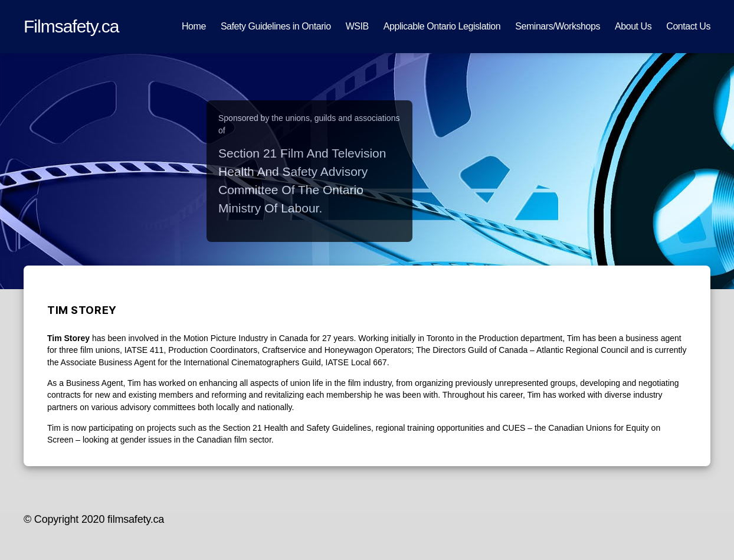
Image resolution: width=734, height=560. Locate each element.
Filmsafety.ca (71, 26)
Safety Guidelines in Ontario (276, 26)
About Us (633, 26)
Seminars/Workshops (558, 26)
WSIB (357, 26)
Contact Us (688, 26)
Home (194, 26)
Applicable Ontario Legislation (442, 26)
